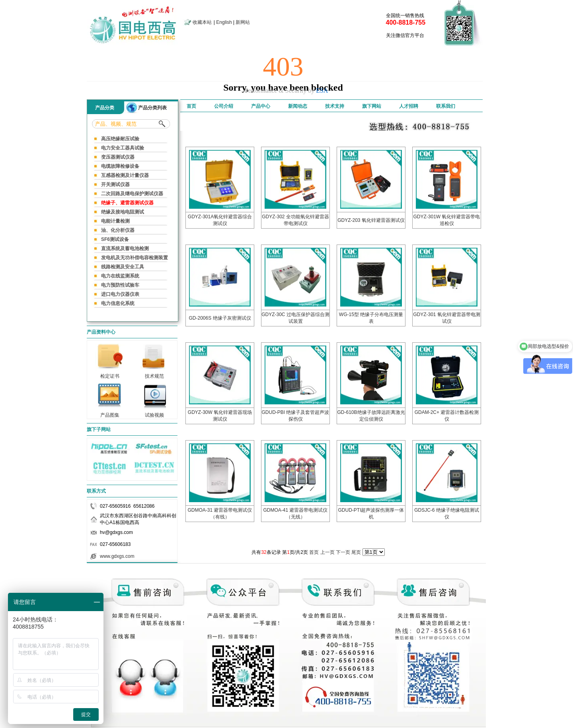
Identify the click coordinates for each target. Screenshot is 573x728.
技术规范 (154, 374)
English (224, 22)
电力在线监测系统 (120, 276)
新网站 (243, 22)
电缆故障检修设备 (120, 166)
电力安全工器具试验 (123, 148)
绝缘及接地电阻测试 (123, 212)
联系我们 (446, 106)
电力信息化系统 (118, 303)
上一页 (327, 552)
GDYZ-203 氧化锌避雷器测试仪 (371, 220)
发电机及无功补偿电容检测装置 (134, 258)
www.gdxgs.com (117, 556)
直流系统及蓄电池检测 (125, 248)
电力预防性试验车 (120, 285)
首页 (191, 106)
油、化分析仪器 (118, 230)
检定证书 (110, 374)
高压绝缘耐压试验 (120, 139)
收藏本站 (202, 22)
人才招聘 (409, 106)
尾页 (356, 552)
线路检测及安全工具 (123, 267)
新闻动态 (298, 106)
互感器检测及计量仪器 (125, 175)
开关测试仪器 (115, 184)
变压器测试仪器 (118, 157)
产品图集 (110, 413)
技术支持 (335, 106)
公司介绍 (224, 106)
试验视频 (154, 413)
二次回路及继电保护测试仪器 (132, 194)
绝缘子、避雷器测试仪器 (127, 203)
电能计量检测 (115, 221)
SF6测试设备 (115, 239)
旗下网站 (372, 106)
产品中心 (261, 106)
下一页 (343, 552)
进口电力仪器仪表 (120, 294)
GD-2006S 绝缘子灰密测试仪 (220, 318)
